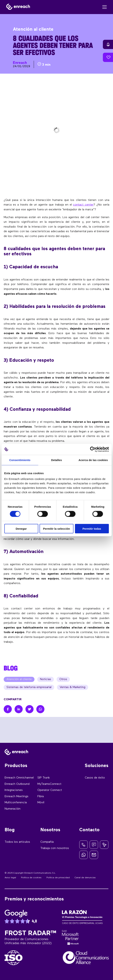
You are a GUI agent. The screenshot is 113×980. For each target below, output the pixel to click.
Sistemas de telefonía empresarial (29, 687)
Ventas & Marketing (73, 687)
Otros (63, 679)
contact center (83, 205)
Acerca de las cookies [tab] (93, 460)
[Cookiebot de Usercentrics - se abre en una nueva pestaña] (93, 449)
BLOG (11, 668)
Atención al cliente (19, 679)
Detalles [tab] (56, 460)
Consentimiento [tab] (20, 460)
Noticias (46, 679)
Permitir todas (92, 529)
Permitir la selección (57, 529)
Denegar (21, 529)
